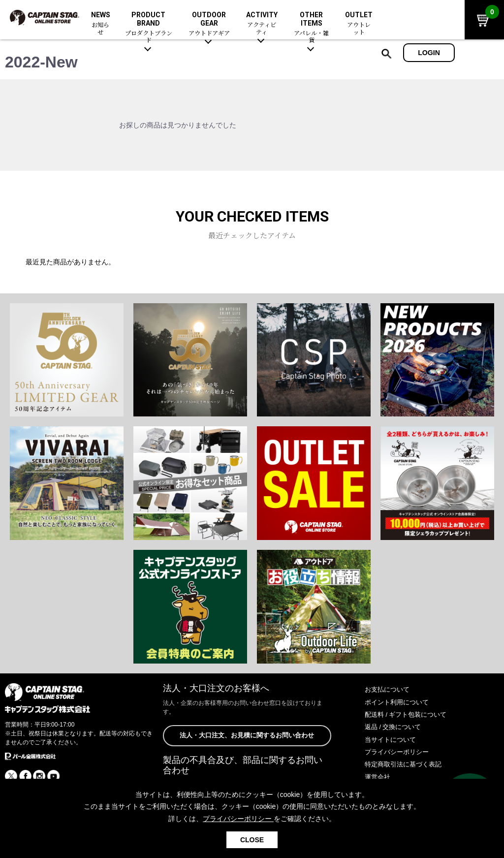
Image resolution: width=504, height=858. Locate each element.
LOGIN (429, 53)
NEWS (101, 24)
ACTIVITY (262, 24)
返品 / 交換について (395, 727)
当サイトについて (392, 739)
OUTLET (359, 24)
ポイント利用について (399, 702)
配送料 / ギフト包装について (409, 714)
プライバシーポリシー (399, 752)
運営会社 (378, 777)
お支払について (389, 689)
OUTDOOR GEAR (209, 24)
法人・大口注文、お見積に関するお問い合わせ (247, 736)
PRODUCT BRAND (149, 28)
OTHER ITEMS (312, 28)
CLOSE (252, 840)
